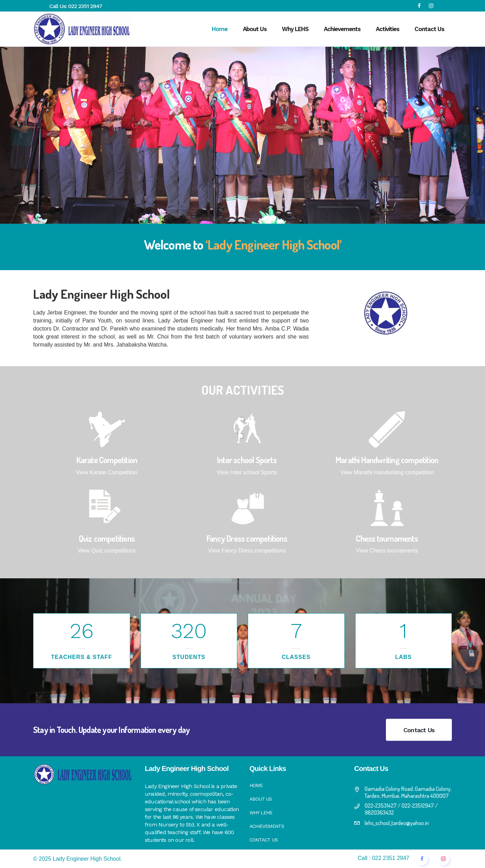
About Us (261, 799)
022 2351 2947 (85, 6)
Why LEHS (261, 813)
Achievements (267, 826)
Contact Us (419, 730)
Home (256, 785)
